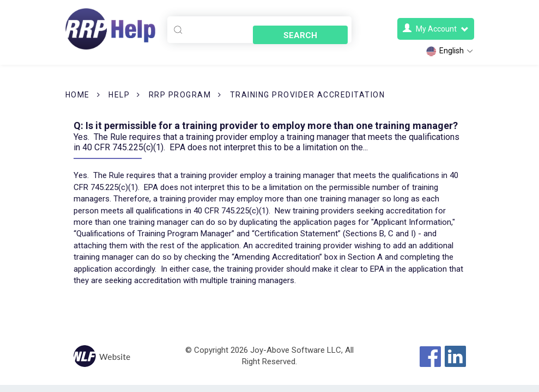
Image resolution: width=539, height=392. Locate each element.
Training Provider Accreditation (308, 95)
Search (302, 30)
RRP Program (180, 95)
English (450, 51)
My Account (436, 29)
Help (119, 95)
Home (78, 95)
